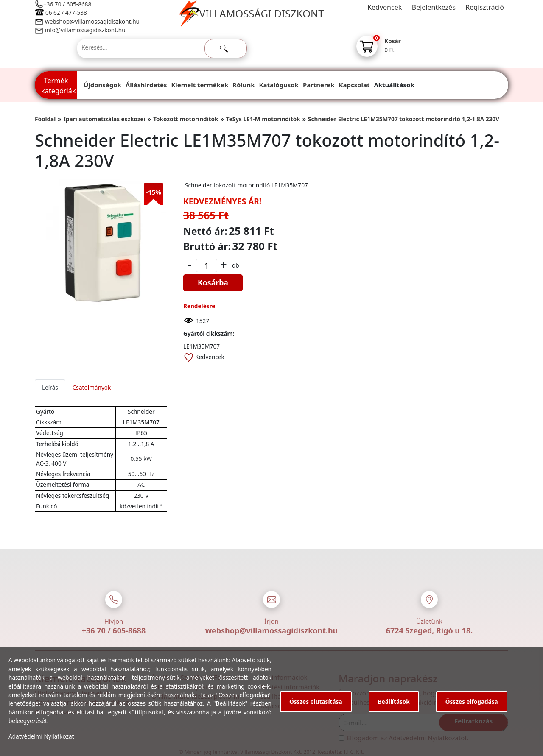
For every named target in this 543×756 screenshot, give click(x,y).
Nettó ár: (205, 231)
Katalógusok (279, 85)
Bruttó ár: (207, 246)
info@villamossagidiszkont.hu (85, 30)
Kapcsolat (354, 85)
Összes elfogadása (472, 702)
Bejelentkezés (434, 7)
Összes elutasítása (316, 702)
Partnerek (319, 85)
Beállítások (394, 702)
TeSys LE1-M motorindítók (263, 119)
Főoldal (45, 119)
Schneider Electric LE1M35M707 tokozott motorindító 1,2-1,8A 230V (404, 119)
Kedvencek (385, 7)
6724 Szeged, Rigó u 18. (430, 630)
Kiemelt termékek (200, 85)
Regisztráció (485, 7)
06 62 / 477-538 (66, 13)
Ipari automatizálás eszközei (105, 119)
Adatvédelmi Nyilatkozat (41, 736)
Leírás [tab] (50, 387)
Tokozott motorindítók (186, 119)
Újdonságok (102, 85)
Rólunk (244, 85)
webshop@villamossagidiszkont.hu (92, 21)
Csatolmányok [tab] (92, 387)
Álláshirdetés (146, 85)
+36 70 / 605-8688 (67, 4)
